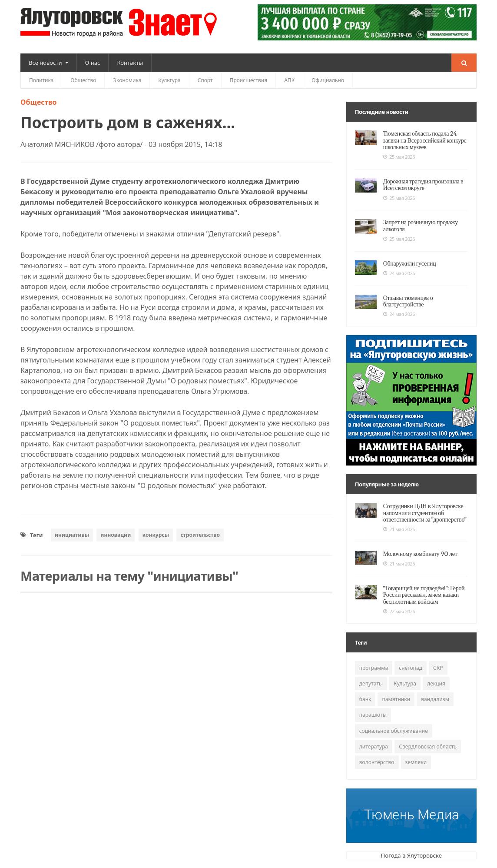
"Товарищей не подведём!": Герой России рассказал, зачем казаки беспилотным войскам (422, 595)
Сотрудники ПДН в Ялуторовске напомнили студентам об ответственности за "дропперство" (423, 513)
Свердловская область (427, 747)
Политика (41, 80)
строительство (199, 535)
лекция (436, 683)
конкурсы (155, 535)
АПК (289, 80)
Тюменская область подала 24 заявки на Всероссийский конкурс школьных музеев (424, 140)
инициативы (72, 535)
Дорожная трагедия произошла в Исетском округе (422, 185)
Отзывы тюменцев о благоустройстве (407, 301)
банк (365, 699)
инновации (116, 535)
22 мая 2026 (399, 612)
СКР (437, 668)
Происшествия (249, 80)
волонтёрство (377, 762)
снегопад (410, 668)
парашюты (373, 715)
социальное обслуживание (393, 731)
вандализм (435, 699)
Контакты (130, 63)
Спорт (205, 80)
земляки (416, 762)
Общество (83, 80)
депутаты (371, 683)
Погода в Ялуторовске (411, 855)
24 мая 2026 (399, 273)
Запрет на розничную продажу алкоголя (419, 225)
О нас (93, 63)
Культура (169, 80)
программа (374, 668)
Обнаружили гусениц (409, 263)
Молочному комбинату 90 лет (419, 554)
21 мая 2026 (399, 529)
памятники (396, 699)
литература (374, 747)
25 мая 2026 (399, 157)
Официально (328, 80)
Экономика (127, 80)
